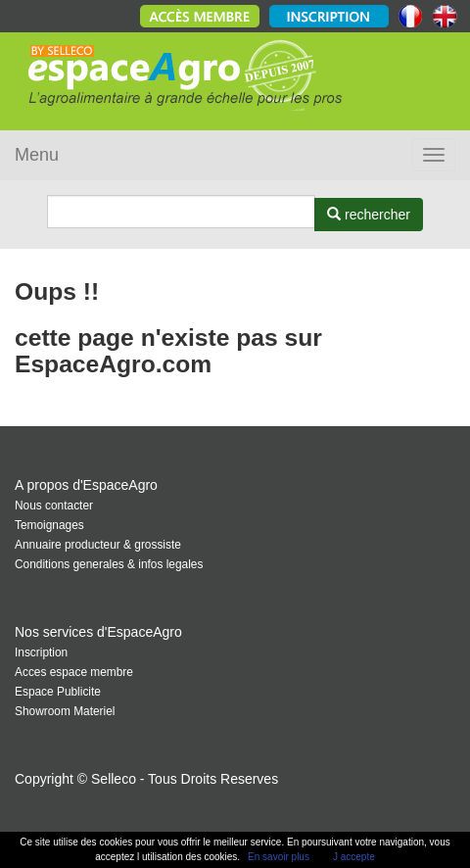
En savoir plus (279, 857)
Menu (37, 155)
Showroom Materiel (65, 711)
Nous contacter (54, 506)
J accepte (354, 857)
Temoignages (49, 525)
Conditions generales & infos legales (109, 564)
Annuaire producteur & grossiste (98, 545)
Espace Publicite (58, 692)
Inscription (41, 652)
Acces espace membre (74, 672)
